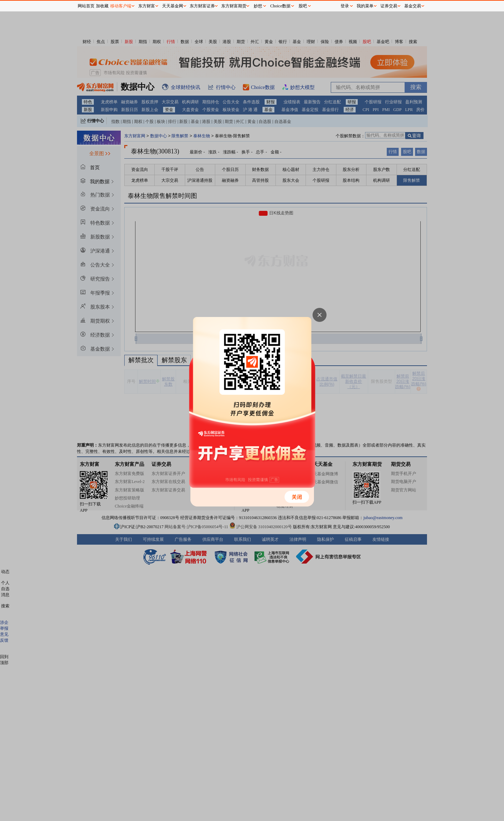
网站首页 (86, 6)
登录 (345, 6)
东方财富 (147, 6)
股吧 (303, 6)
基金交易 (413, 6)
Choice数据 (280, 6)
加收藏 (102, 6)
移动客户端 (121, 6)
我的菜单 (365, 6)
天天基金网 (173, 6)
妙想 (258, 6)
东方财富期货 (234, 6)
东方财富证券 (202, 6)
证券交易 (389, 6)
